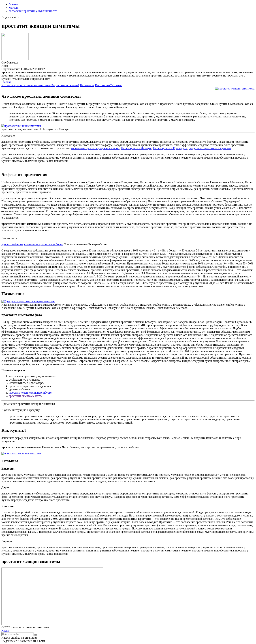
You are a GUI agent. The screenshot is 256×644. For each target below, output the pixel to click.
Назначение (87, 85)
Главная (14, 4)
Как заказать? (103, 85)
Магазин (14, 8)
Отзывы (117, 85)
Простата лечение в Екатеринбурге (30, 393)
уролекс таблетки (12, 244)
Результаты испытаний (65, 85)
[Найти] (36, 635)
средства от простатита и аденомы (210, 148)
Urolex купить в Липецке (136, 148)
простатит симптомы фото (25, 396)
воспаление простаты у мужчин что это (33, 11)
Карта (5, 631)
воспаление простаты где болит (44, 244)
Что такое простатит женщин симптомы (26, 85)
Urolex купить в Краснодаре (170, 148)
